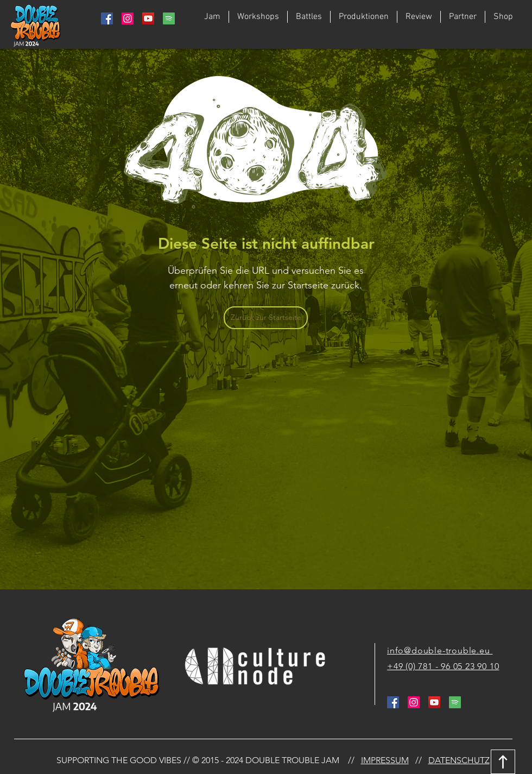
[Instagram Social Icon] (128, 18)
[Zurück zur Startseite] (266, 318)
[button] (309, 17)
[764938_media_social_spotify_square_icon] (169, 18)
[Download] (503, 762)
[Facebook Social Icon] (107, 18)
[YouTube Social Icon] (148, 18)
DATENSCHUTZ (459, 760)
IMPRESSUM (385, 760)
